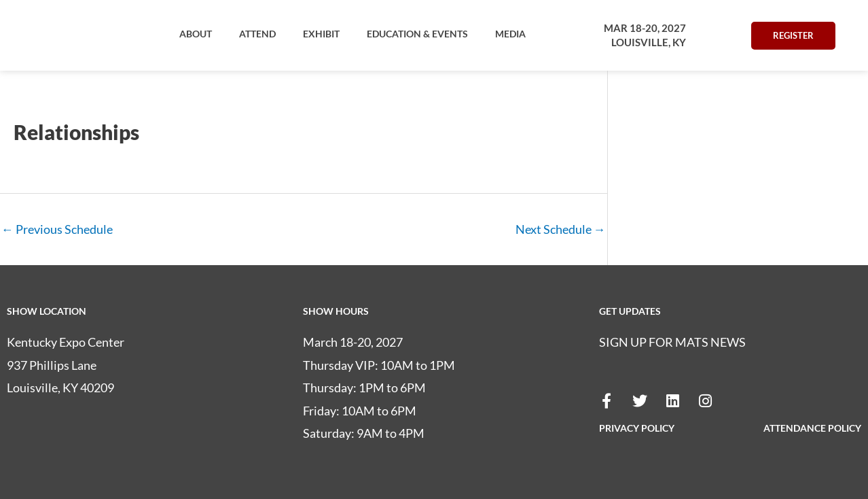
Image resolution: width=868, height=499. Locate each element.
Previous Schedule (57, 229)
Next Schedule (561, 229)
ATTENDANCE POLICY (812, 428)
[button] (196, 34)
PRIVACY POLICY (637, 428)
